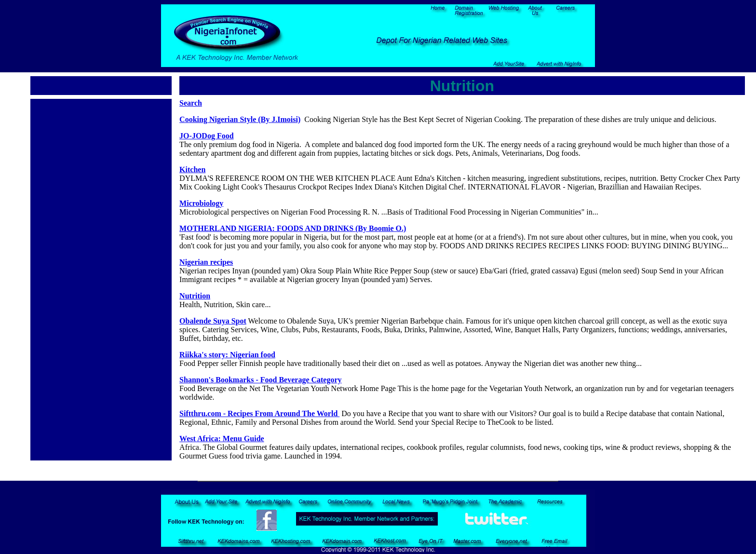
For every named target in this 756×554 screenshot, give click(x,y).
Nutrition (195, 296)
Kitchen (192, 169)
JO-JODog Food (206, 136)
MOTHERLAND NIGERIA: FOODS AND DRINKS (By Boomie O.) (293, 228)
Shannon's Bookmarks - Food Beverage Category (260, 380)
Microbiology (201, 203)
